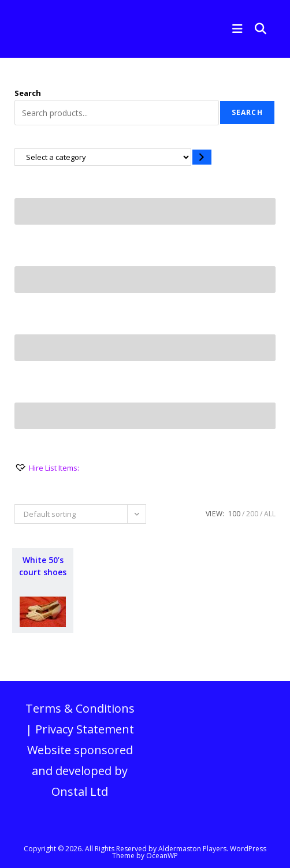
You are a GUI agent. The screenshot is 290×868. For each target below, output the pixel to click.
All (270, 514)
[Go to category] (202, 157)
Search (28, 93)
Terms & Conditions (80, 708)
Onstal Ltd (80, 791)
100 (234, 514)
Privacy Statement (85, 729)
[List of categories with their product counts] (103, 157)
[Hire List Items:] (47, 468)
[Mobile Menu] (235, 29)
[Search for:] (256, 29)
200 (252, 514)
